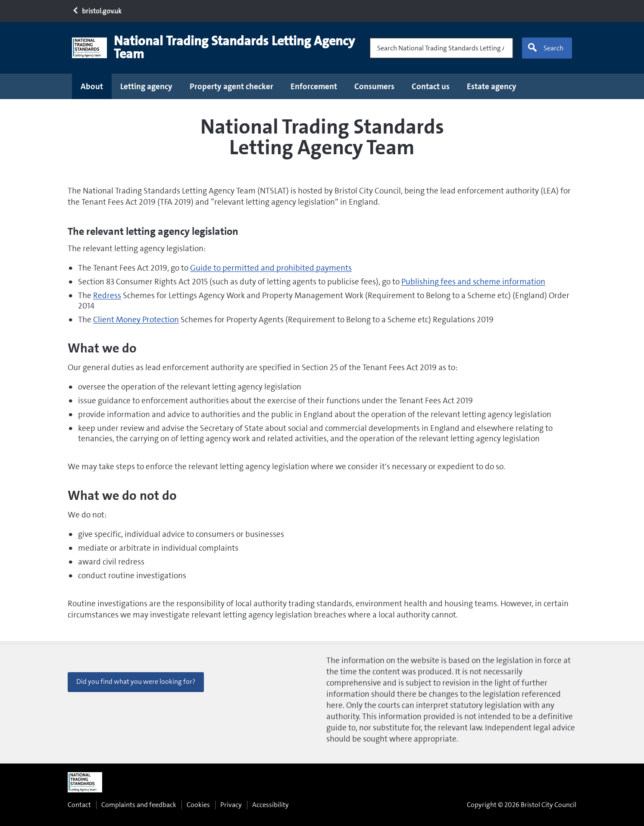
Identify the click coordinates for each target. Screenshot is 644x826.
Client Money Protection (136, 319)
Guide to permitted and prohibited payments (271, 268)
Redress (107, 295)
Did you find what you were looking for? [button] (136, 681)
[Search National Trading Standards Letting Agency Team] (441, 48)
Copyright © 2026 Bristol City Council (522, 805)
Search (545, 48)
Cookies (198, 805)
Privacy (231, 805)
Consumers (374, 86)
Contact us (431, 86)
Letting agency (146, 86)
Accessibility (270, 805)
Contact (79, 805)
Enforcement (314, 86)
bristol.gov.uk (97, 11)
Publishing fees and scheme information (473, 282)
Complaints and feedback (139, 805)
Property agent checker (231, 86)
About (92, 86)
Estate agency (492, 86)
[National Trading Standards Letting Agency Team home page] (217, 48)
